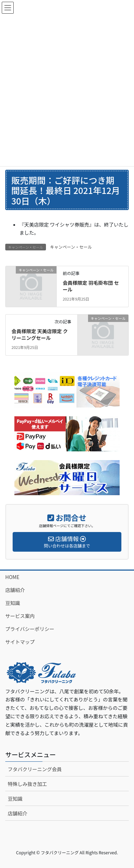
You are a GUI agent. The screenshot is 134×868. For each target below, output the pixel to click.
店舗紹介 (15, 590)
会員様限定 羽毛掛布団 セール (91, 286)
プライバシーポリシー (30, 629)
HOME (12, 577)
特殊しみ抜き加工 (27, 784)
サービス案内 (20, 616)
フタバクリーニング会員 (35, 769)
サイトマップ (20, 642)
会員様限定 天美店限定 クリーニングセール (40, 335)
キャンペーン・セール (71, 247)
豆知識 (13, 603)
